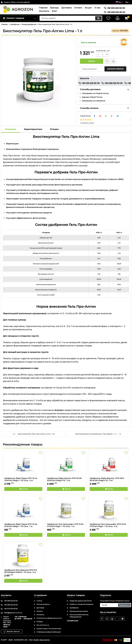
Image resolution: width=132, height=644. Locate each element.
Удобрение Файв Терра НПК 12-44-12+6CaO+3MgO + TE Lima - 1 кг (23, 526)
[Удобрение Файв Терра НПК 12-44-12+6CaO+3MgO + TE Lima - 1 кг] (23, 510)
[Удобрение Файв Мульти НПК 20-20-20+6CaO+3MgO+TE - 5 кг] (66, 464)
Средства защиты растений (81, 601)
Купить (92, 61)
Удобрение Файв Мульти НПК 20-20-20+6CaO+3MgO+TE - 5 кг (66, 481)
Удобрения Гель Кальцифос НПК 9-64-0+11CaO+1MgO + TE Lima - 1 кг (66, 526)
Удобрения (74, 608)
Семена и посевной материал (81, 604)
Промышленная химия (79, 611)
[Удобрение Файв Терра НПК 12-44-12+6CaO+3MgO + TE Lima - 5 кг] (23, 464)
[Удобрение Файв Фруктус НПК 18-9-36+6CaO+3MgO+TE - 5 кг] (109, 464)
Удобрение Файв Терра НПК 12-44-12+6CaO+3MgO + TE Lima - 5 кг (23, 481)
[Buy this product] (23, 489)
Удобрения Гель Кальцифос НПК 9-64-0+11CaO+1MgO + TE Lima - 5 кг (109, 526)
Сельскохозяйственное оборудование (79, 616)
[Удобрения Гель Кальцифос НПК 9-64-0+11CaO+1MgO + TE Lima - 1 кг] (66, 510)
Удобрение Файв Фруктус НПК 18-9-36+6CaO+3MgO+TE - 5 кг (109, 481)
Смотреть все (73, 621)
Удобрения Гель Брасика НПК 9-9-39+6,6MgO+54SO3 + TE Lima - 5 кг (23, 572)
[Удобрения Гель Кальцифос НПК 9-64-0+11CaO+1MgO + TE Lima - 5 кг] (109, 510)
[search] (71, 18)
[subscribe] (116, 605)
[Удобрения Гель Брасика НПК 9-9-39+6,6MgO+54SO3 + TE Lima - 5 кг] (23, 556)
